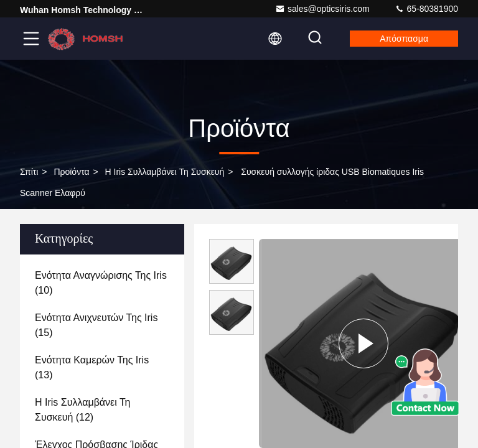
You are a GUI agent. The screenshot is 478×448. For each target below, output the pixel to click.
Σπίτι (29, 172)
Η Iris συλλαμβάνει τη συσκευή (165, 172)
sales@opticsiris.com (322, 9)
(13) (92, 367)
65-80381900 (426, 9)
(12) (82, 410)
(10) (101, 283)
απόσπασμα (404, 39)
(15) (96, 325)
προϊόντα (71, 172)
